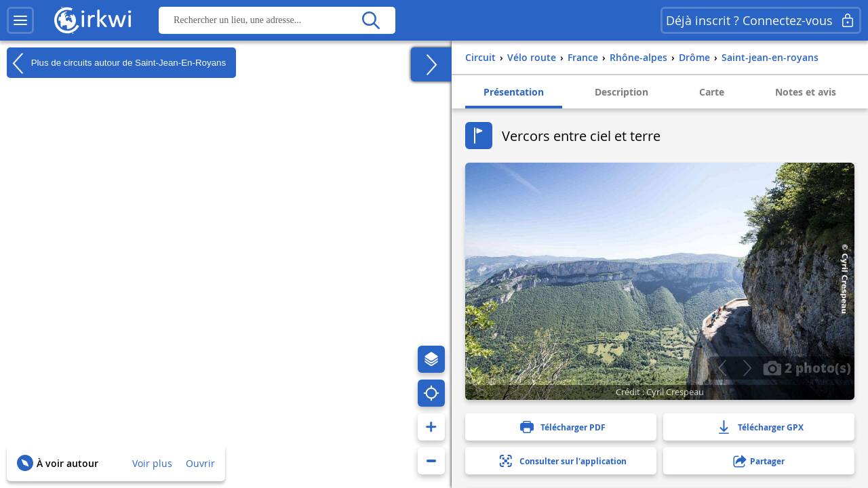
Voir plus (152, 463)
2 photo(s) (807, 367)
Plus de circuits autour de (116, 63)
